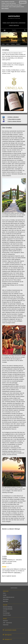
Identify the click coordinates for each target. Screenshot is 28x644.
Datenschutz (6, 625)
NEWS (11, 25)
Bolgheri (18, 44)
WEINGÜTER (14, 23)
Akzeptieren (23, 2)
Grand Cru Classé (7, 615)
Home (4, 593)
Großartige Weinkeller (8, 609)
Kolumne (5, 611)
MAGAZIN (16, 25)
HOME (4, 23)
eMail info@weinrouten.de (9, 597)
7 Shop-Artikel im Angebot (14, 119)
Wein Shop (5, 601)
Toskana (13, 44)
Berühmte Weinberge (8, 607)
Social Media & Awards (10, 630)
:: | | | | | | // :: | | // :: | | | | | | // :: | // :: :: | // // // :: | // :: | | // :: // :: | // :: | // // (14, 635)
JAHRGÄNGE (22, 23)
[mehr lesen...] (18, 572)
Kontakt (5, 595)
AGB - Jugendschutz (7, 623)
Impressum (5, 621)
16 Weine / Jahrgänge (13, 117)
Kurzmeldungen (6, 613)
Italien (8, 44)
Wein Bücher (6, 599)
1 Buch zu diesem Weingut (14, 121)
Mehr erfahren (5, 8)
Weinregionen (8, 635)
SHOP (8, 23)
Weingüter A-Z (8, 639)
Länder (3, 44)
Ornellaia (4, 558)
